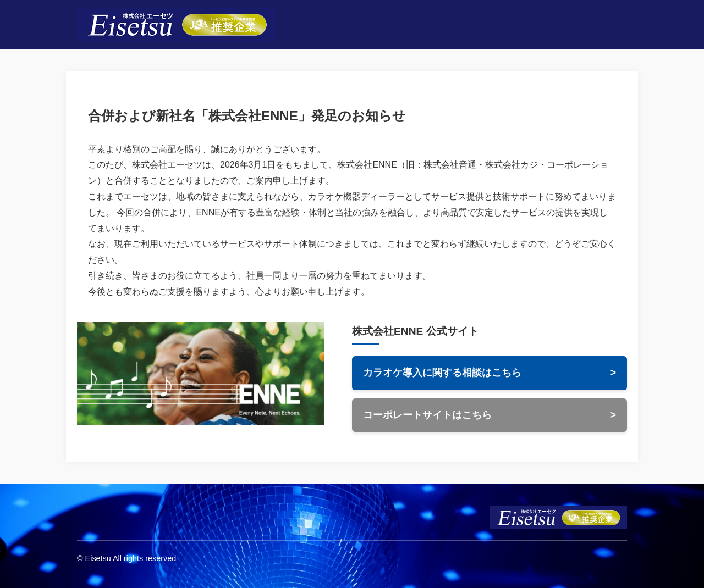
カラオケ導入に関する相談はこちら (490, 373)
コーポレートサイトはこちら (490, 415)
